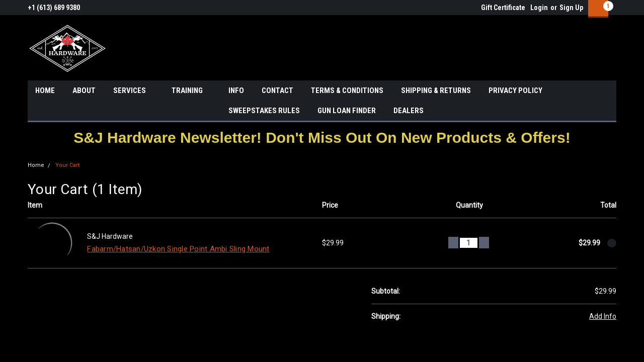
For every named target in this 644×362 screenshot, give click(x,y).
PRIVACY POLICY (515, 90)
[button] (322, 138)
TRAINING (191, 91)
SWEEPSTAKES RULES (264, 111)
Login (539, 8)
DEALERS (409, 111)
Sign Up (571, 8)
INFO (236, 90)
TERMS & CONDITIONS (347, 90)
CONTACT (277, 90)
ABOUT (84, 90)
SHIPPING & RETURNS (436, 90)
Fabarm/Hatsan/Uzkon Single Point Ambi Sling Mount (178, 249)
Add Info (603, 316)
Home (36, 165)
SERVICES (134, 91)
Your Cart (67, 165)
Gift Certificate (503, 8)
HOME (45, 90)
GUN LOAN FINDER (347, 111)
